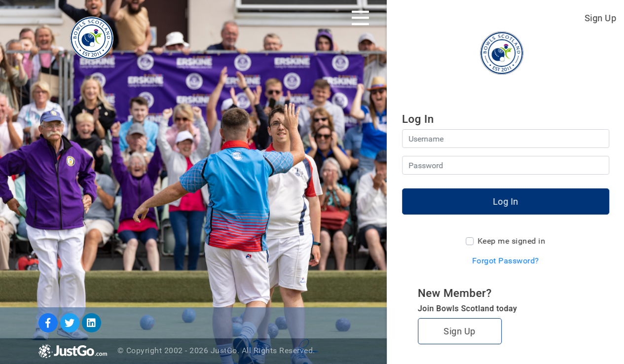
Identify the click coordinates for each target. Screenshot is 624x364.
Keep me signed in (512, 241)
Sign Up (601, 18)
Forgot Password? (506, 261)
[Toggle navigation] (360, 18)
